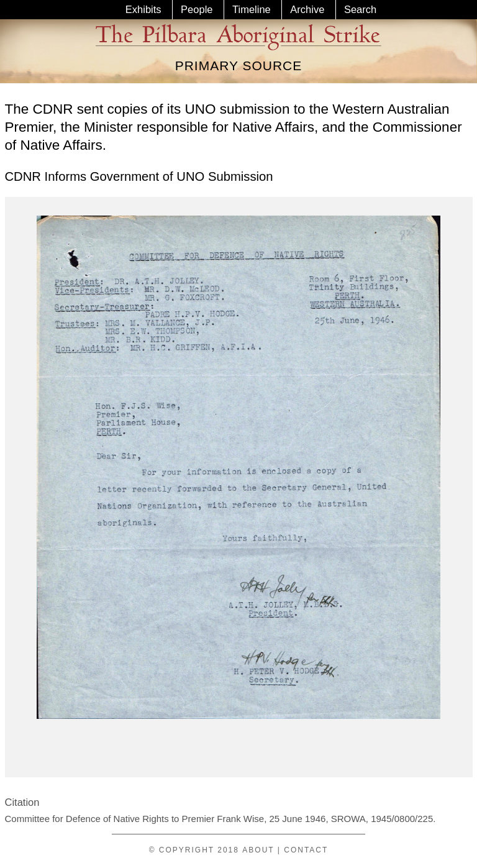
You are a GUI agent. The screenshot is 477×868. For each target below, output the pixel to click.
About (258, 850)
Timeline (252, 9)
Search (360, 9)
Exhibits (143, 9)
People (197, 9)
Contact (306, 850)
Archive (307, 9)
